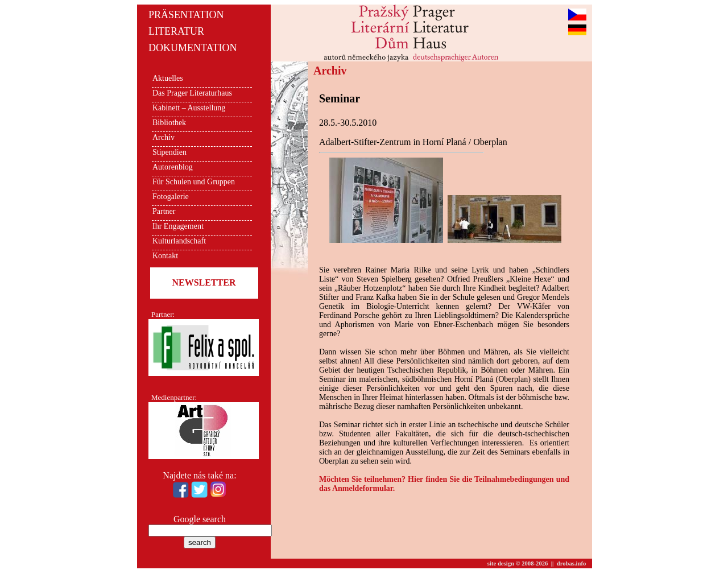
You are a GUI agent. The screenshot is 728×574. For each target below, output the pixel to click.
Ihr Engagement (178, 226)
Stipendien (169, 152)
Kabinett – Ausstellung (189, 108)
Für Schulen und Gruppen (194, 182)
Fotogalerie (171, 197)
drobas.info (572, 563)
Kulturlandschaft (179, 241)
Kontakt (165, 256)
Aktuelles (168, 78)
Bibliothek (169, 123)
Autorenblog (173, 167)
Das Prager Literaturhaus (192, 93)
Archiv (164, 137)
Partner (164, 211)
